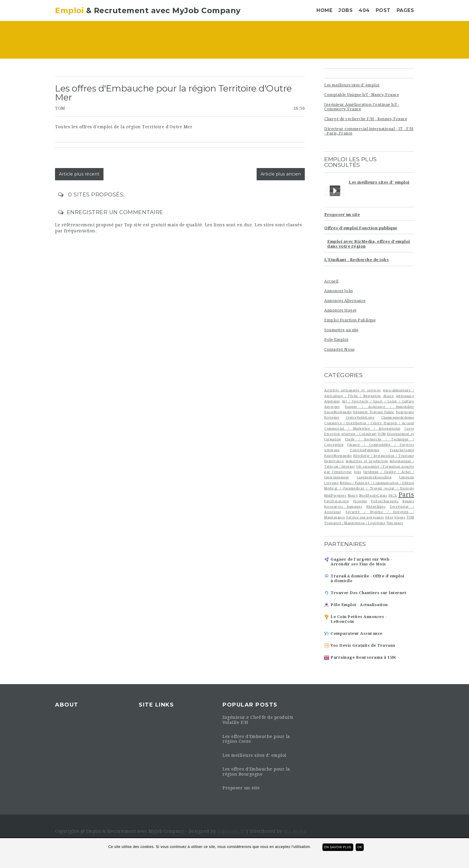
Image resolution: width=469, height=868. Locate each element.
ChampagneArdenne (398, 417)
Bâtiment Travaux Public (374, 412)
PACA (393, 495)
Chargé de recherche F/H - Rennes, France (366, 119)
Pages (405, 10)
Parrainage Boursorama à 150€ (363, 657)
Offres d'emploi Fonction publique (361, 228)
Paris (406, 495)
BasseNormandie (338, 412)
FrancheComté (402, 450)
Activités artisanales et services (352, 390)
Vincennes (395, 523)
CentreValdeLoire (360, 417)
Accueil (331, 281)
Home (324, 10)
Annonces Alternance (345, 301)
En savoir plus (338, 847)
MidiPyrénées (335, 495)
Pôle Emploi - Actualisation (359, 605)
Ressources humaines (343, 507)
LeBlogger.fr (231, 831)
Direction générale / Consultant (350, 434)
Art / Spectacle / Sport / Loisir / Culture (378, 401)
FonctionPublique (365, 450)
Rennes (408, 501)
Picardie (360, 501)
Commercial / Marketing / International (362, 428)
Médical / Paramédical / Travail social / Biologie (369, 488)
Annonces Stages (340, 310)
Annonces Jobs (339, 291)
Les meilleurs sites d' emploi (352, 85)
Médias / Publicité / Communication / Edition (377, 483)
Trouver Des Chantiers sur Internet (368, 593)
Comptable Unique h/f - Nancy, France (362, 95)
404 (364, 10)
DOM (382, 434)
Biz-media (295, 831)
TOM (60, 108)
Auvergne (332, 407)
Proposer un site (342, 215)
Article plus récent (79, 174)
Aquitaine (332, 401)
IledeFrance (334, 461)
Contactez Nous (339, 349)
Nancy (353, 495)
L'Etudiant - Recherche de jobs (357, 260)
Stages (400, 517)
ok (360, 847)
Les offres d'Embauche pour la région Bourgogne (256, 772)
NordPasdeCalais (373, 495)
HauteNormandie (338, 456)
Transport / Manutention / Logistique (355, 523)
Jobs (345, 10)
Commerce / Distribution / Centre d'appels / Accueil (369, 423)
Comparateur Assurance (357, 633)
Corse (409, 428)
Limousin (407, 477)
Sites (389, 517)
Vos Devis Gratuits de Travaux (363, 645)
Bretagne (332, 417)
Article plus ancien (281, 174)
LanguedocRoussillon (374, 477)
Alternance (405, 396)
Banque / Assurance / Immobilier (379, 407)
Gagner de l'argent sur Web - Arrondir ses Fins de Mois (361, 562)
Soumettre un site (341, 330)
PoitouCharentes (385, 501)
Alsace (389, 396)
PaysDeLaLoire (337, 501)
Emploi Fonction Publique (350, 320)
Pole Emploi (336, 340)
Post (383, 10)
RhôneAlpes (376, 507)
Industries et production (367, 461)
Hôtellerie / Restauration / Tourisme (384, 456)
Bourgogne (405, 412)
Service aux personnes (365, 517)
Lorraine (331, 483)
